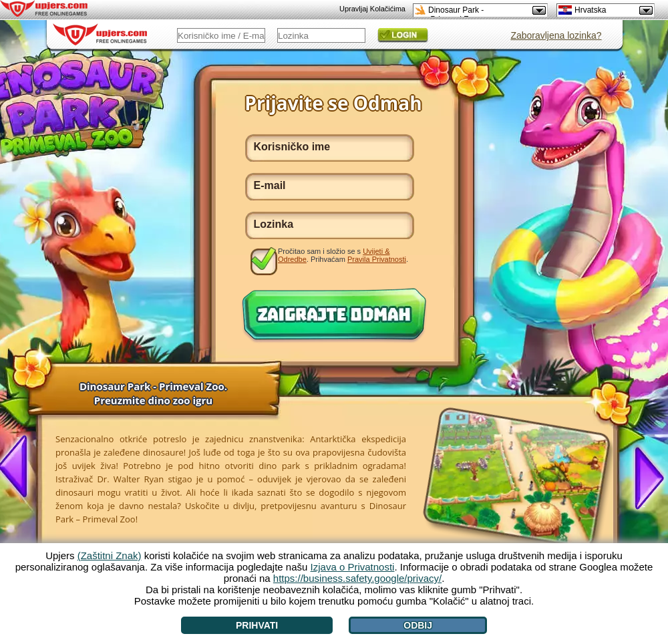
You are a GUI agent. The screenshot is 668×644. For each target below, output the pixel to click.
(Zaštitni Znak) (110, 555)
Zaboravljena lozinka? (556, 35)
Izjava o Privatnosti (353, 567)
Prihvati (257, 625)
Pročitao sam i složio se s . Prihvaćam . (343, 255)
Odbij (418, 625)
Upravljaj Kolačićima (372, 9)
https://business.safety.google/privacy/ (357, 578)
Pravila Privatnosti (377, 259)
